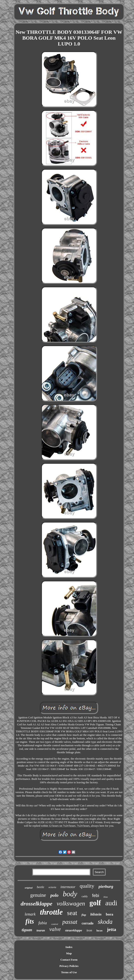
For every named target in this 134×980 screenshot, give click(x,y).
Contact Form (69, 960)
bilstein (96, 914)
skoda (105, 922)
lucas (99, 930)
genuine (38, 895)
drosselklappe (36, 904)
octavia (52, 887)
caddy (85, 896)
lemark (30, 914)
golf (95, 903)
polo (54, 895)
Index (69, 947)
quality (87, 886)
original (29, 888)
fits (30, 921)
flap (84, 915)
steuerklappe (74, 930)
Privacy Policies (69, 966)
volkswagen (71, 903)
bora (109, 914)
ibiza (105, 897)
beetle (41, 887)
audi (111, 903)
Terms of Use (69, 972)
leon (89, 930)
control (55, 924)
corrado (88, 923)
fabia (43, 923)
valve (55, 929)
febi (96, 895)
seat (72, 913)
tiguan (27, 930)
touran (41, 930)
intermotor (68, 887)
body (70, 894)
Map (69, 953)
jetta (112, 929)
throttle (51, 912)
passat (70, 922)
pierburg (106, 886)
